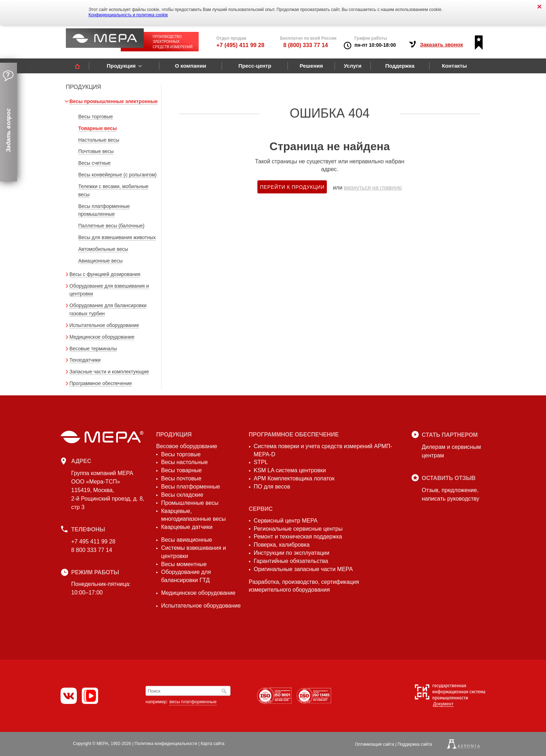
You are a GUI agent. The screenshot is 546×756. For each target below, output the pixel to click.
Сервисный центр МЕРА (286, 521)
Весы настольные (184, 462)
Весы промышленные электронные (113, 101)
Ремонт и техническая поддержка (298, 537)
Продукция (121, 66)
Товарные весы (98, 128)
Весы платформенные (190, 487)
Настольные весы (99, 140)
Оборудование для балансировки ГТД (186, 576)
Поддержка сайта (415, 744)
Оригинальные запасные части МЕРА (303, 569)
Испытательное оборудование (104, 325)
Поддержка (400, 66)
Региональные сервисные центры (298, 529)
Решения (311, 66)
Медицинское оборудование (102, 337)
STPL (261, 462)
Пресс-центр (255, 66)
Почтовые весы (96, 151)
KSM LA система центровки (290, 470)
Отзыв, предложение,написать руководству (450, 494)
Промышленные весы (190, 503)
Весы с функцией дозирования (105, 274)
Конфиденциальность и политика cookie (128, 15)
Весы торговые (96, 117)
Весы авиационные (187, 540)
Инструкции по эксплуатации (292, 553)
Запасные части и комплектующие (109, 372)
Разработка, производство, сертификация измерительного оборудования (304, 586)
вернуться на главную (373, 188)
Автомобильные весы (103, 249)
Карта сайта (213, 744)
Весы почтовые (181, 478)
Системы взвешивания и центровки (194, 552)
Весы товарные (181, 470)
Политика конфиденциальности (166, 744)
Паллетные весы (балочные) (111, 226)
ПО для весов (272, 487)
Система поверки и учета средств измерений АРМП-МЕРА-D (323, 450)
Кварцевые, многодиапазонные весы (194, 515)
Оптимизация (375, 744)
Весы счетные (95, 163)
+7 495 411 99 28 (93, 541)
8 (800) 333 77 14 (306, 45)
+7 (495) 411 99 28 (240, 45)
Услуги (353, 66)
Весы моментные (184, 564)
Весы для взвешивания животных (117, 237)
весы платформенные (193, 702)
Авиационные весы (100, 261)
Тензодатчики (85, 360)
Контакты (454, 66)
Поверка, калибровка (282, 545)
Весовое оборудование (187, 446)
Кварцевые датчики (187, 527)
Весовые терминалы (93, 349)
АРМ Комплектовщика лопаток (294, 478)
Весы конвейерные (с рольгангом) (117, 175)
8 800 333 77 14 (92, 550)
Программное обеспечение (101, 383)
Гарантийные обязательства (291, 561)
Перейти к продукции (292, 187)
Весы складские (182, 495)
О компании (190, 66)
